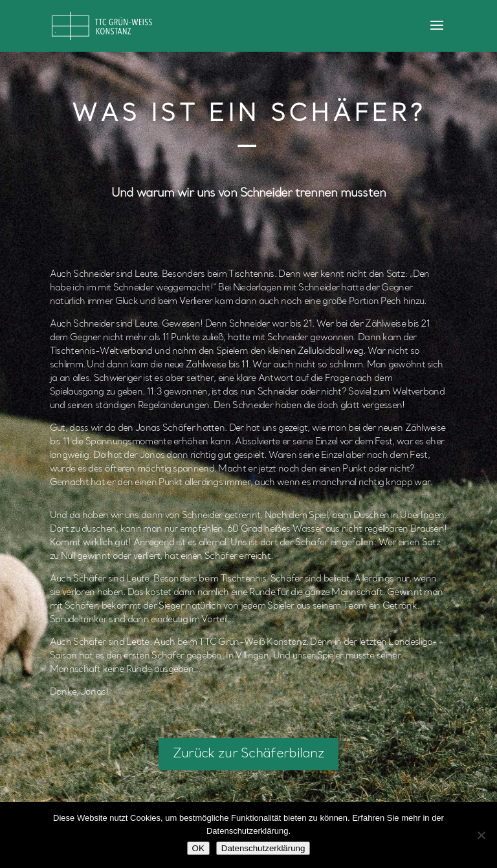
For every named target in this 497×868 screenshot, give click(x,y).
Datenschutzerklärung (263, 848)
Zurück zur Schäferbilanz (248, 754)
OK (198, 848)
